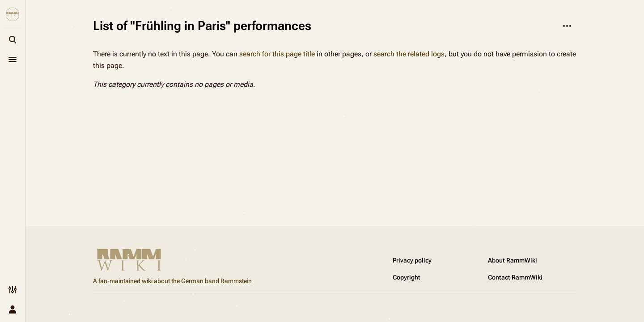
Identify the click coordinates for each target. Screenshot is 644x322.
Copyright (407, 277)
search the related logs (409, 54)
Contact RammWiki (515, 277)
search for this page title (277, 54)
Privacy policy (412, 260)
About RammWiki (513, 260)
